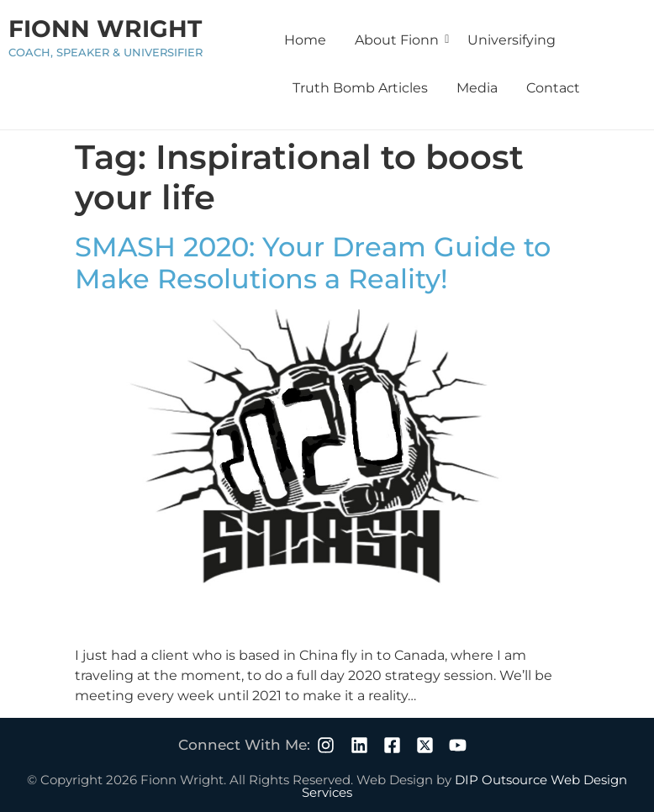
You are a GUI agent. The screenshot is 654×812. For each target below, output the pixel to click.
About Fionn (400, 40)
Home (305, 40)
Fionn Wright (105, 29)
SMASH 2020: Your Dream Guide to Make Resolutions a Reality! (313, 263)
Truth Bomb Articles (360, 88)
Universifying (512, 40)
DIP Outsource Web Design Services (464, 786)
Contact (553, 88)
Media (477, 88)
